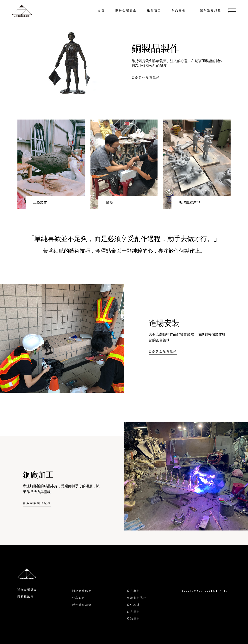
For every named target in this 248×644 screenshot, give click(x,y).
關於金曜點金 (82, 591)
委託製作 (133, 619)
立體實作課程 (137, 598)
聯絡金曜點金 (27, 590)
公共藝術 (133, 591)
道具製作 (133, 612)
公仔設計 (133, 605)
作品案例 (79, 598)
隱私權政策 (26, 597)
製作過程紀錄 (82, 605)
